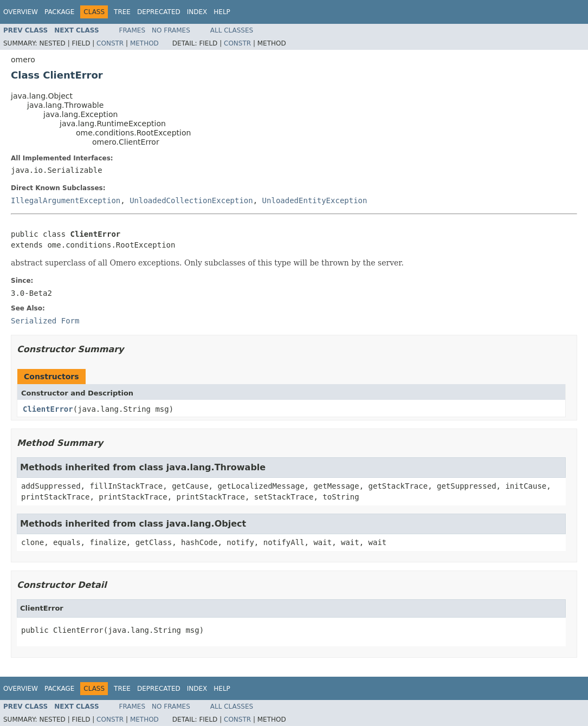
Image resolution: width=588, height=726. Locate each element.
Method (144, 43)
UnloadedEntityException (315, 200)
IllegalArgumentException (66, 200)
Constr (110, 43)
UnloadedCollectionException (191, 200)
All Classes (232, 30)
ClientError (48, 409)
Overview (21, 12)
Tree (122, 12)
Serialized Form (45, 321)
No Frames (171, 30)
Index (197, 12)
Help (222, 12)
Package (59, 12)
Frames (133, 30)
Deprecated (159, 12)
